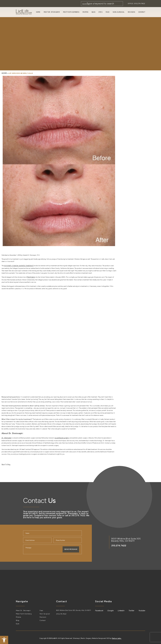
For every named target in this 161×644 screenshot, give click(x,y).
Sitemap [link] (77, 635)
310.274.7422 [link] (140, 3)
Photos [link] (85, 12)
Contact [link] (142, 12)
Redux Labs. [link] (116, 635)
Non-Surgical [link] (119, 12)
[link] (4, 640)
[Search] (103, 4)
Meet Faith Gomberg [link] (71, 12)
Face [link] (108, 12)
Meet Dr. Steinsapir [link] (52, 12)
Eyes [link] (100, 12)
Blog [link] (93, 12)
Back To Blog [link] (5, 463)
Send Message (71, 547)
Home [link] (38, 12)
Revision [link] (131, 12)
